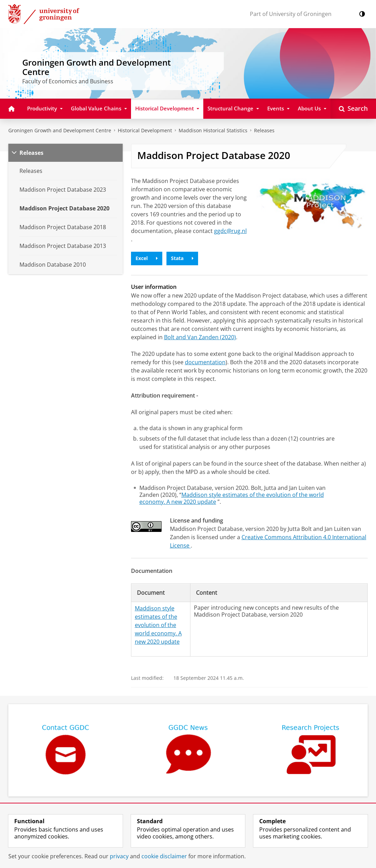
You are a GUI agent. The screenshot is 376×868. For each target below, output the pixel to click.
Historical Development (145, 130)
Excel (147, 258)
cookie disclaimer (164, 856)
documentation (205, 362)
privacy (119, 856)
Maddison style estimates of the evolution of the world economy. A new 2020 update (232, 498)
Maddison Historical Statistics (213, 130)
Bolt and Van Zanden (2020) (200, 337)
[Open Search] (353, 109)
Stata (182, 258)
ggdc (230, 231)
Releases (264, 130)
